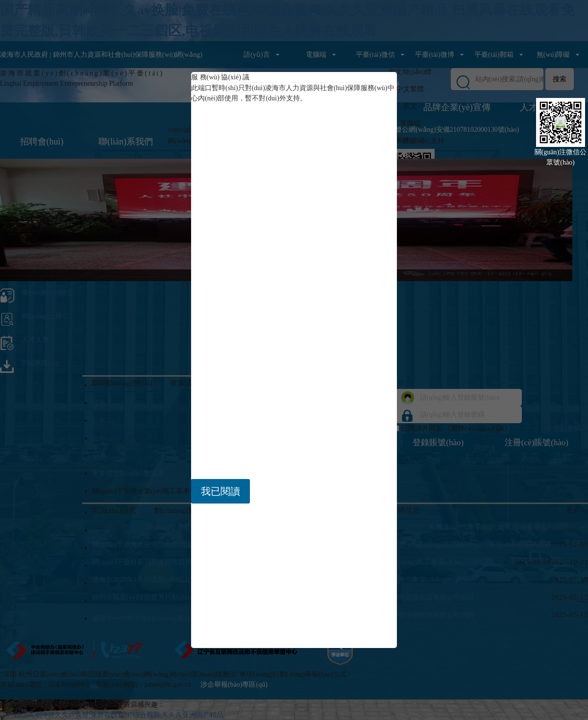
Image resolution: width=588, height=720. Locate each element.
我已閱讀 (220, 491)
